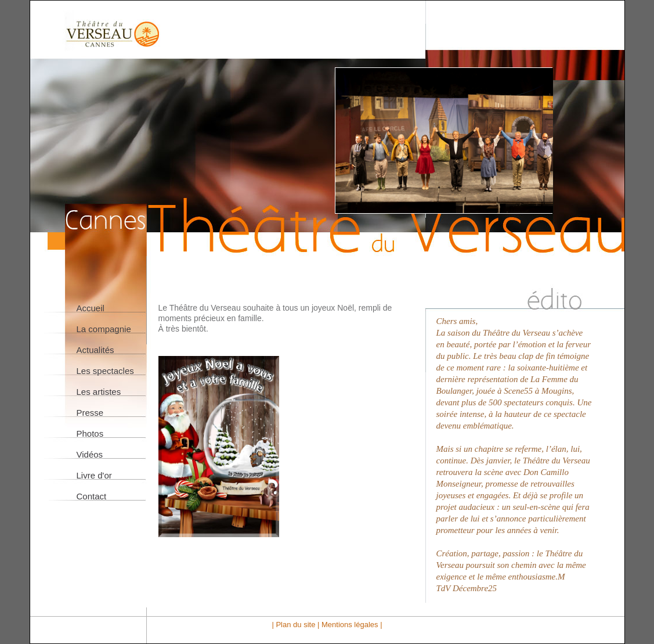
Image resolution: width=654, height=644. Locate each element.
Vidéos (90, 454)
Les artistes (99, 392)
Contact (92, 496)
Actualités (95, 350)
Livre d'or (94, 475)
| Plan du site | (297, 625)
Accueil (91, 308)
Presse (90, 413)
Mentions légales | (352, 625)
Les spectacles (105, 371)
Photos (90, 433)
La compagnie (104, 329)
